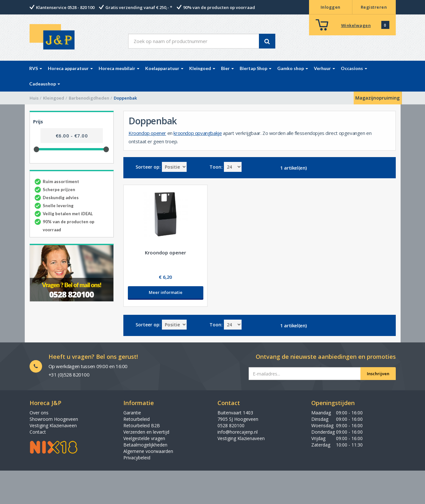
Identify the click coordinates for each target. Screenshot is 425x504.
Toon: (216, 167)
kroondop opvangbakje (198, 133)
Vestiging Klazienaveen (53, 425)
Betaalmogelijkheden (145, 445)
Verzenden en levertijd (146, 432)
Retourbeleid (137, 419)
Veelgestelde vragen (144, 438)
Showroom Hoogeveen (54, 419)
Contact (38, 432)
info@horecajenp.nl (238, 432)
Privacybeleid (137, 458)
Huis (34, 98)
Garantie (132, 413)
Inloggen (331, 7)
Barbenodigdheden (89, 98)
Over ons (39, 413)
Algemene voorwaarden (148, 451)
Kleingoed (54, 98)
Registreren (374, 7)
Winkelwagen (356, 25)
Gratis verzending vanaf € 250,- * (139, 7)
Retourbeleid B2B (142, 425)
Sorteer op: (148, 167)
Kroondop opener (147, 133)
